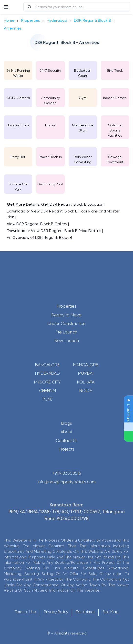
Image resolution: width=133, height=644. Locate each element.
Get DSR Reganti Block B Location (72, 204)
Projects (66, 449)
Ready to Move (66, 315)
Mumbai (86, 373)
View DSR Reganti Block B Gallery (37, 224)
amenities (13, 28)
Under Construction (67, 323)
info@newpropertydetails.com (67, 482)
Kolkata (86, 382)
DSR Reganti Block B (92, 20)
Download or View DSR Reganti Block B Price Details (54, 231)
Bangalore (47, 365)
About (66, 432)
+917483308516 (67, 473)
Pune (47, 399)
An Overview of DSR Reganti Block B (40, 237)
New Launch (67, 341)
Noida (86, 391)
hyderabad (57, 20)
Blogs (67, 423)
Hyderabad (47, 373)
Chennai (47, 391)
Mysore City (47, 382)
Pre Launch (66, 332)
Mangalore (86, 365)
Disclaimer (85, 612)
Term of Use (25, 612)
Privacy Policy (56, 612)
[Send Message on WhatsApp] (128, 436)
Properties (31, 20)
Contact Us (67, 441)
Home (9, 20)
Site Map (111, 612)
